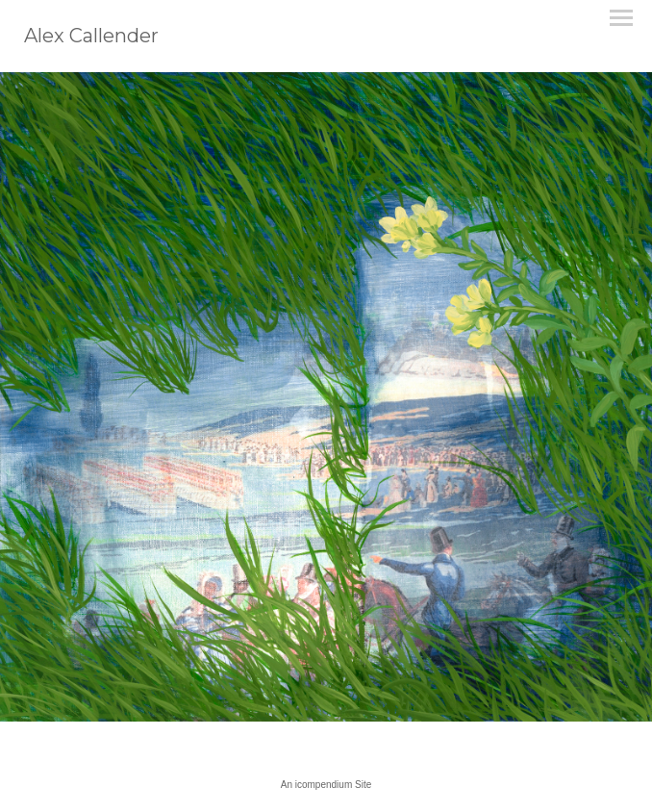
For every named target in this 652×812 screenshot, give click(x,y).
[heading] (91, 38)
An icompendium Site (326, 785)
